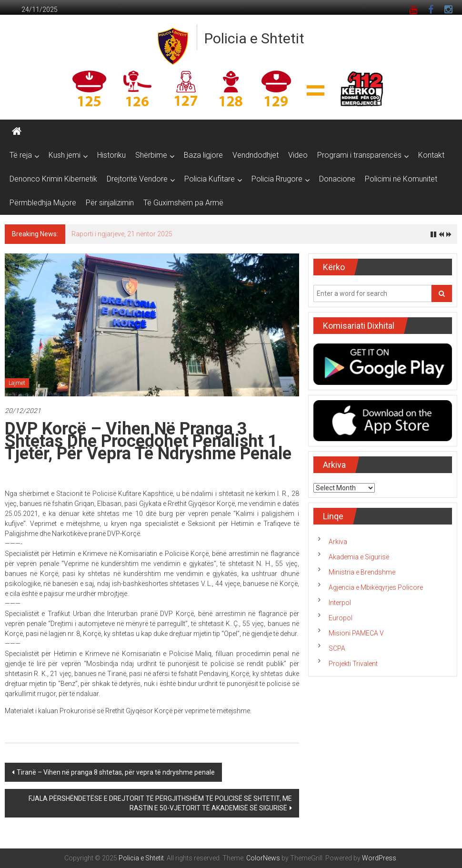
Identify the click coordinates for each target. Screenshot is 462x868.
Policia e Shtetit (254, 38)
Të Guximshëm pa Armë (183, 203)
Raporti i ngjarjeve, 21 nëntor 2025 (122, 234)
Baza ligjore (203, 155)
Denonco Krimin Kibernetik (53, 179)
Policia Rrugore (277, 179)
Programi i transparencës (359, 155)
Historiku (111, 155)
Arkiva (338, 542)
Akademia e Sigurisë (359, 557)
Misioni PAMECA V (356, 633)
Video (298, 155)
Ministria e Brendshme (362, 572)
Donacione (337, 179)
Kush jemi (65, 155)
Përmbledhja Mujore (43, 203)
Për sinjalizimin (110, 203)
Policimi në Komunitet (401, 179)
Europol (341, 618)
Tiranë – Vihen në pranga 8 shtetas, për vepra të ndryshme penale (116, 772)
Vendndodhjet (256, 155)
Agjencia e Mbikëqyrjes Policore (376, 587)
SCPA (337, 648)
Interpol (340, 603)
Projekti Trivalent (353, 664)
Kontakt (431, 155)
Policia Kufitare (210, 179)
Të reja (21, 155)
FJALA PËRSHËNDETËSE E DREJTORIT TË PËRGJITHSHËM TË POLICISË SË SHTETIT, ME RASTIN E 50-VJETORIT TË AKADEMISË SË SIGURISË (160, 803)
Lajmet (17, 383)
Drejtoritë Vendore (137, 179)
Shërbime (151, 155)
